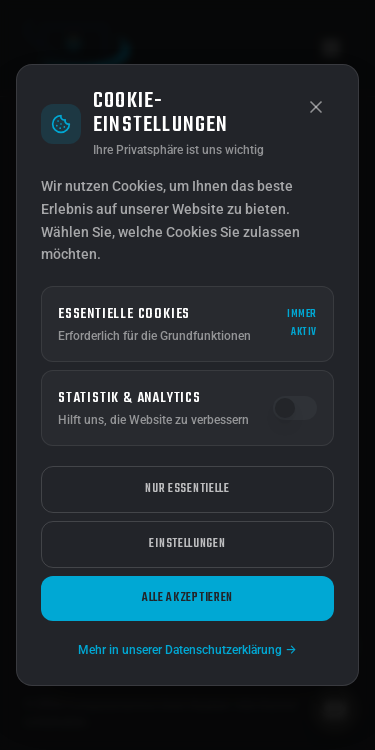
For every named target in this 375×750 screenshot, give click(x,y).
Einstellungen (187, 544)
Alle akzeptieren (187, 598)
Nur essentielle (187, 489)
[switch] (295, 408)
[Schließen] (316, 107)
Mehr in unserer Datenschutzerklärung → (187, 650)
